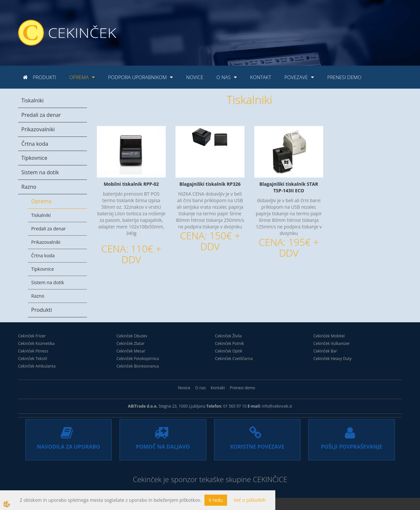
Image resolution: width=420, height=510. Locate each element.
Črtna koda (35, 144)
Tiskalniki (32, 100)
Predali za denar (41, 115)
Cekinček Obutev (132, 336)
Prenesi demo (344, 77)
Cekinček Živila (228, 336)
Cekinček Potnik (229, 343)
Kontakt (261, 77)
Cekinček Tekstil (33, 359)
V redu (216, 500)
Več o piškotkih (250, 500)
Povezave (296, 77)
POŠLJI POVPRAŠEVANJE (352, 447)
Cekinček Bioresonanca (138, 366)
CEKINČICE (270, 479)
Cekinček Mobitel (329, 336)
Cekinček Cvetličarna (234, 359)
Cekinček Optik (229, 351)
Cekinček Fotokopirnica (138, 359)
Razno (29, 187)
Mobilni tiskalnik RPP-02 (131, 184)
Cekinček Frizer (32, 336)
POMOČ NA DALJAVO (163, 447)
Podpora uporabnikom (137, 77)
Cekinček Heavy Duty (333, 359)
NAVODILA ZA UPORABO (68, 447)
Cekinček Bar (325, 351)
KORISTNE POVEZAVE (257, 447)
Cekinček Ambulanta (37, 366)
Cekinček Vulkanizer (332, 343)
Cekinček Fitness (33, 351)
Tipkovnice (34, 158)
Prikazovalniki (38, 129)
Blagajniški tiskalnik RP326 (210, 184)
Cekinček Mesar (131, 351)
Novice (195, 77)
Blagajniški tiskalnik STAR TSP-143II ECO (289, 187)
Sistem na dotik (40, 172)
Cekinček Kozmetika (36, 343)
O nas (224, 77)
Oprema (79, 77)
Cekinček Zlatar (130, 343)
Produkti (44, 77)
